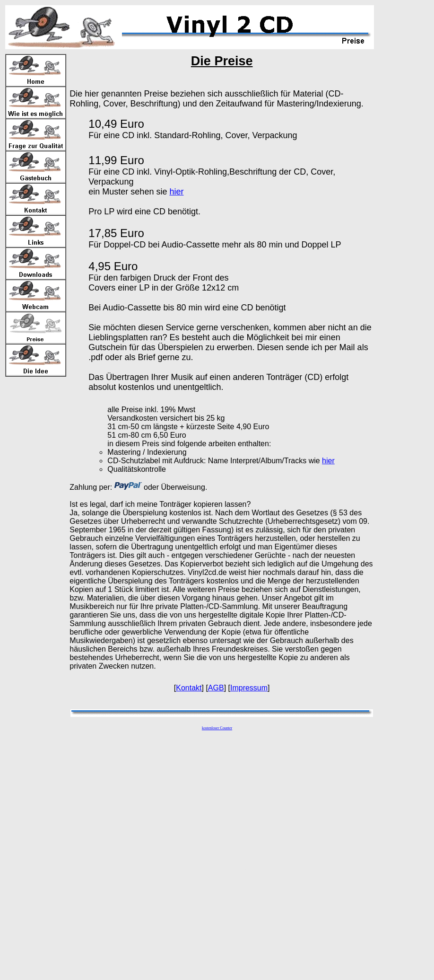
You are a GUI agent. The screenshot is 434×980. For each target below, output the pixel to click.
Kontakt (189, 688)
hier (176, 192)
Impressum (249, 688)
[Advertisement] (404, 147)
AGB (216, 688)
